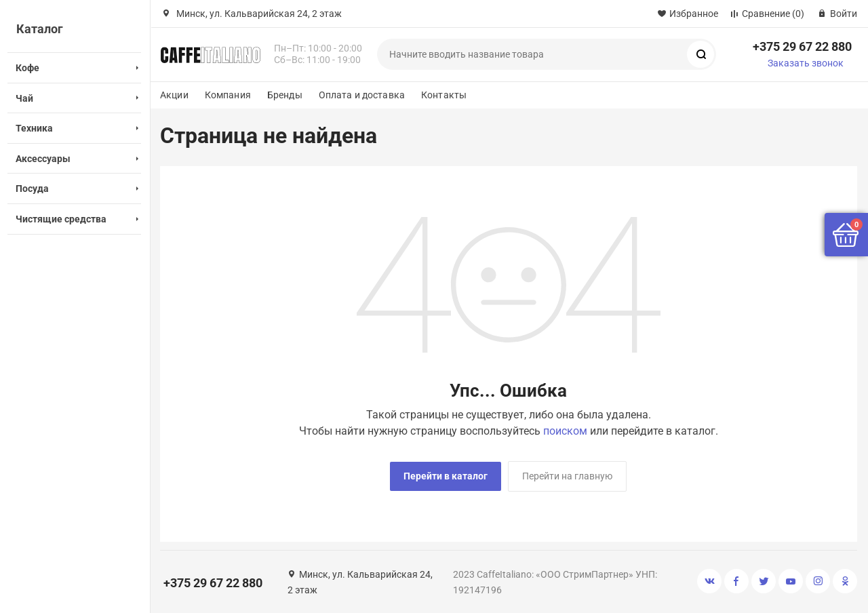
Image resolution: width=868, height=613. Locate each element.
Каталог (40, 29)
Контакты (444, 95)
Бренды (285, 95)
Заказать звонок (806, 63)
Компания (228, 95)
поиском (565, 431)
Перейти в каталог (446, 476)
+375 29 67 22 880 (802, 46)
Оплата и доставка (362, 95)
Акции (174, 95)
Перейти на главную (567, 476)
